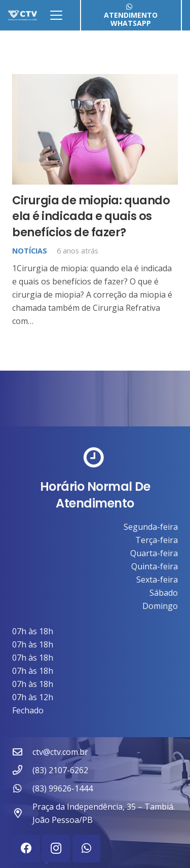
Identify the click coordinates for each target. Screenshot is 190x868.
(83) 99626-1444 (63, 788)
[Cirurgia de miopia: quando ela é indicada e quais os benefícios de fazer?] (95, 129)
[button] (56, 15)
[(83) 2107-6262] (22, 770)
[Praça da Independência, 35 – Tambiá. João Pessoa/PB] (22, 813)
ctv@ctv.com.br (60, 752)
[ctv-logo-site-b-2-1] (23, 15)
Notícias (30, 251)
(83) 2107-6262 (60, 770)
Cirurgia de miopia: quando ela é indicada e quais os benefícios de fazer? (91, 216)
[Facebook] (26, 848)
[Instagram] (56, 848)
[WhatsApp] (86, 848)
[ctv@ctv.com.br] (22, 752)
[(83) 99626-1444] (22, 788)
